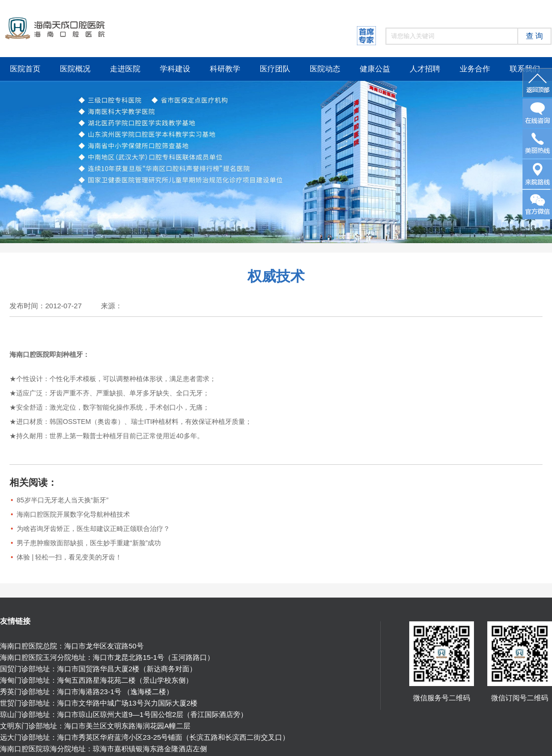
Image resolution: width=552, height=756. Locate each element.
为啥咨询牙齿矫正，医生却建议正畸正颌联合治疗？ (93, 529)
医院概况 (75, 69)
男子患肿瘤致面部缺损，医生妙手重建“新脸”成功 (89, 543)
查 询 (534, 36)
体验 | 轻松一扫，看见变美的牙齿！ (69, 557)
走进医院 (125, 69)
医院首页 (25, 69)
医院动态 (325, 69)
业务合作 (475, 69)
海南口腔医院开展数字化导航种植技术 (73, 514)
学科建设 (175, 69)
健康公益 (375, 69)
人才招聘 (425, 69)
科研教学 (225, 69)
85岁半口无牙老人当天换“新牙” (63, 500)
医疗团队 (275, 69)
